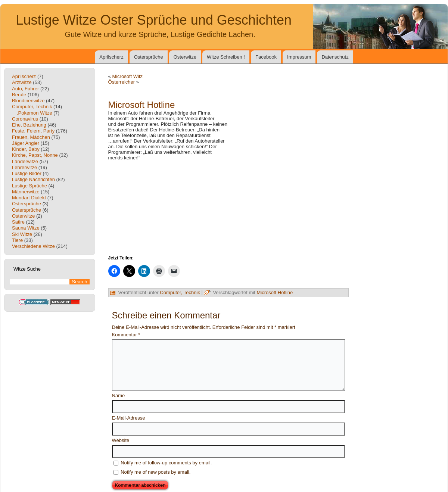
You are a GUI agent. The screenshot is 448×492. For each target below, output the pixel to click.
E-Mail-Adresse (129, 418)
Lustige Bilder (27, 173)
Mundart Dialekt (29, 198)
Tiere (17, 240)
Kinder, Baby (26, 149)
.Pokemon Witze (35, 113)
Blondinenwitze (28, 101)
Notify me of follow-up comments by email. (166, 463)
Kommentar (126, 335)
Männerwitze (26, 192)
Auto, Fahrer (25, 89)
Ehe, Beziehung (29, 125)
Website (121, 440)
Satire (18, 222)
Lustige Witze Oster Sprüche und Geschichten (154, 20)
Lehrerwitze (24, 167)
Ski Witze (22, 234)
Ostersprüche (149, 57)
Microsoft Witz (127, 76)
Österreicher (122, 82)
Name (119, 396)
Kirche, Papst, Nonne (35, 155)
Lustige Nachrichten (33, 179)
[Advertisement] (228, 207)
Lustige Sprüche (29, 186)
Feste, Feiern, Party (33, 131)
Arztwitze (22, 82)
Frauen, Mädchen (31, 137)
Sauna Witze (26, 228)
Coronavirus (25, 119)
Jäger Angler (26, 143)
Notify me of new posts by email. (155, 472)
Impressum (299, 57)
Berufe (19, 95)
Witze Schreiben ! (226, 57)
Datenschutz (335, 57)
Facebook (266, 57)
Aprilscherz (111, 57)
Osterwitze (185, 57)
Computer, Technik (32, 107)
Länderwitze (25, 161)
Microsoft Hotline (275, 292)
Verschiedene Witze (33, 246)
